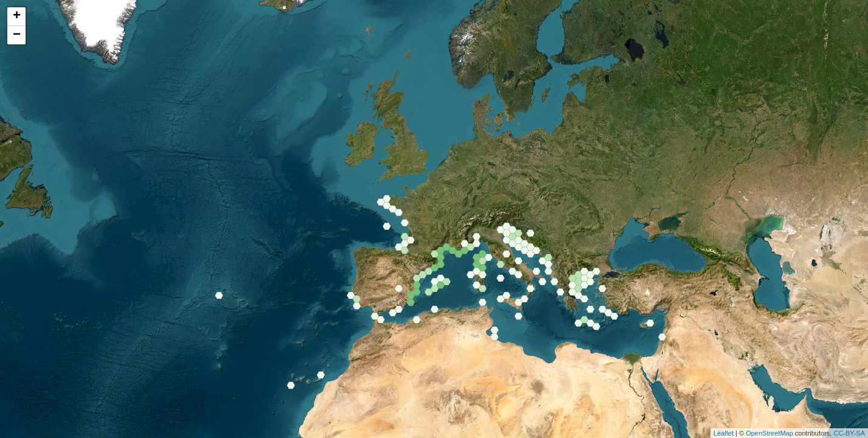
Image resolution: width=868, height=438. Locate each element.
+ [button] (17, 16)
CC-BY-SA (849, 433)
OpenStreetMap (769, 433)
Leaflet (724, 433)
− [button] (17, 35)
